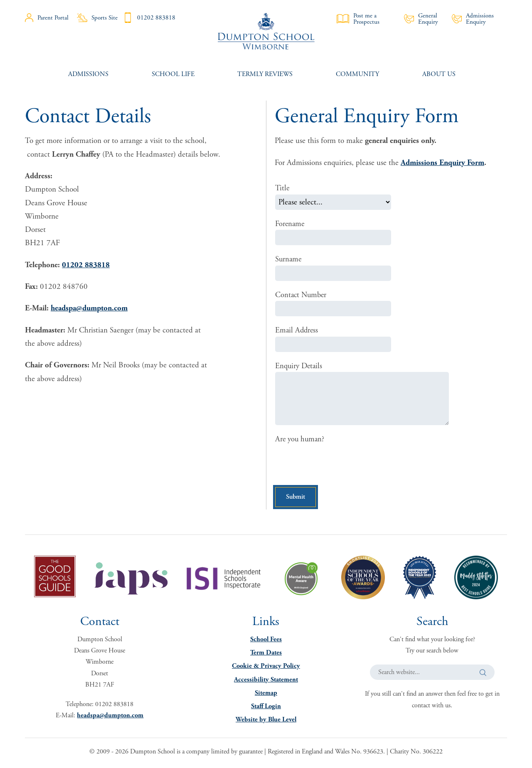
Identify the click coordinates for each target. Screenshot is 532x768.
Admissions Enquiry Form (442, 163)
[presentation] (338, 465)
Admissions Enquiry (473, 19)
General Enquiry (421, 19)
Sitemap (266, 695)
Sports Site (97, 18)
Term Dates (266, 655)
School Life (173, 74)
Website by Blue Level (266, 722)
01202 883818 (149, 18)
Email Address (297, 331)
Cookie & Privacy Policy (266, 668)
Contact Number (302, 295)
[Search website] (432, 675)
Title (283, 188)
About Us (439, 74)
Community (357, 74)
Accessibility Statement (266, 682)
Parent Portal (47, 18)
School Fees (266, 642)
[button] (483, 675)
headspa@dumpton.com (89, 308)
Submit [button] (298, 499)
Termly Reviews (265, 74)
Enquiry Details (299, 367)
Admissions (88, 74)
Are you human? (300, 441)
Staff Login (266, 709)
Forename (290, 224)
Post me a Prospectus (358, 19)
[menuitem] (88, 74)
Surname (289, 260)
